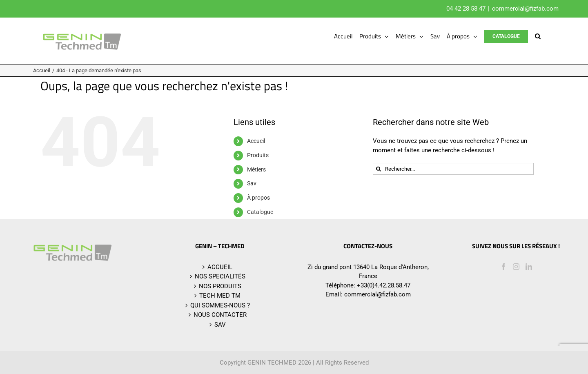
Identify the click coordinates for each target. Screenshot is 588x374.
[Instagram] (516, 267)
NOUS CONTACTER (220, 315)
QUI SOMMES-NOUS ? (220, 305)
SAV (220, 325)
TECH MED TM (220, 296)
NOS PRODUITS (220, 286)
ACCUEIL (220, 267)
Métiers (256, 169)
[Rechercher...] (453, 169)
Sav (252, 183)
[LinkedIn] (529, 267)
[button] (538, 36)
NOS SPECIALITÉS (220, 276)
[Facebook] (503, 267)
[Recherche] (379, 169)
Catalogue (260, 212)
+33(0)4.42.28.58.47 (384, 285)
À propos (258, 198)
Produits (258, 155)
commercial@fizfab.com (525, 9)
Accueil (256, 141)
